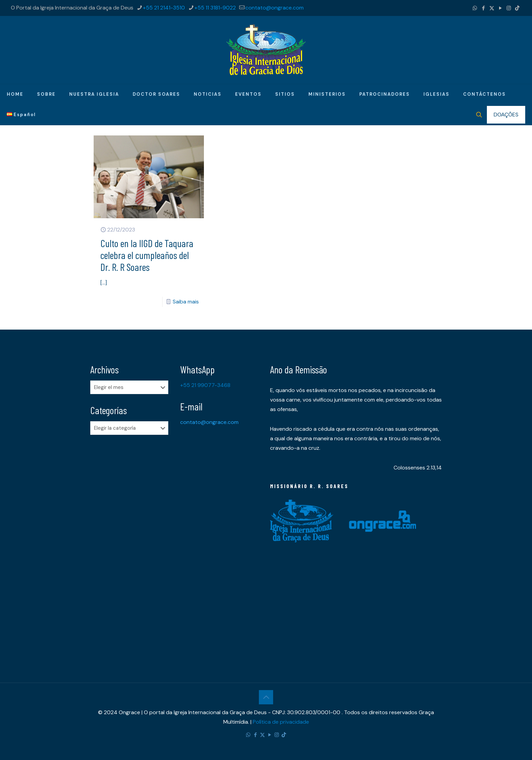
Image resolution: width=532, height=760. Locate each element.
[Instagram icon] (509, 8)
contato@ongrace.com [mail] (274, 8)
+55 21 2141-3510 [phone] (164, 8)
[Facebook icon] (483, 8)
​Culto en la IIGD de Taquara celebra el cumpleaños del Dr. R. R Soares (147, 255)
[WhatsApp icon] (475, 8)
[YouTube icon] (500, 8)
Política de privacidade (281, 722)
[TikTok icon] (517, 8)
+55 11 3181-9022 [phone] (215, 8)
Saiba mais (186, 302)
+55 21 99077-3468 (205, 385)
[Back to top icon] (266, 697)
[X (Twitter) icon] (492, 8)
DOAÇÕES (506, 115)
